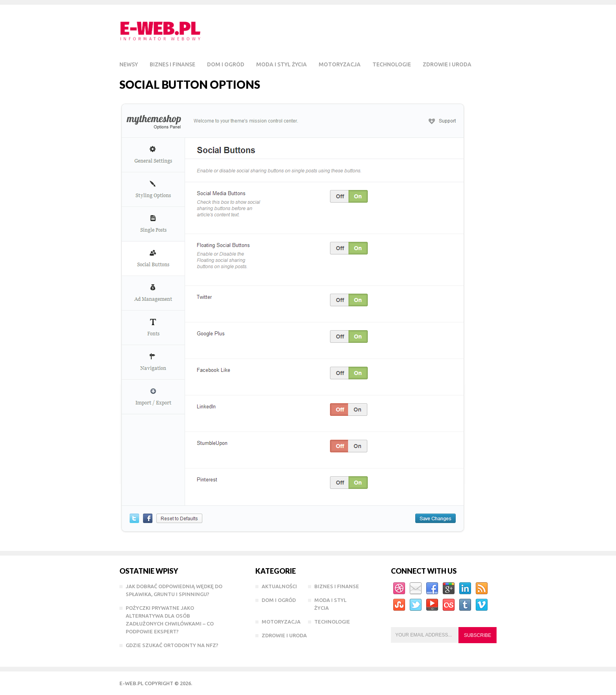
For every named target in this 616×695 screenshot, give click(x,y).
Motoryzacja (340, 64)
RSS (482, 589)
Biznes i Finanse (172, 64)
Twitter (416, 605)
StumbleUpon (399, 605)
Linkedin (465, 589)
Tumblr (465, 605)
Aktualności (279, 586)
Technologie (392, 64)
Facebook (432, 589)
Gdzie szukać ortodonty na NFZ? (172, 645)
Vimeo (482, 605)
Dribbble (399, 589)
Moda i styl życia (281, 64)
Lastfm (449, 605)
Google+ (449, 589)
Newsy (129, 64)
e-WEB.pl (131, 683)
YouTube (432, 605)
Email (416, 589)
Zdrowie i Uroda (447, 64)
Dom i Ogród (226, 64)
